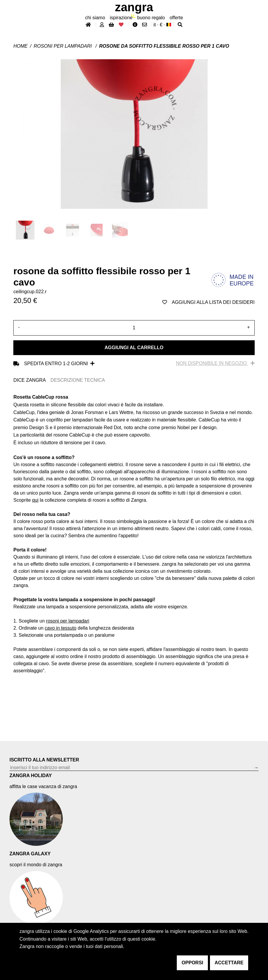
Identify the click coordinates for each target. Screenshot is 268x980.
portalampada (68, 635)
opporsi (192, 963)
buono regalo (151, 18)
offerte (176, 18)
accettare (229, 963)
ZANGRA (134, 7)
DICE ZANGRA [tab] (29, 380)
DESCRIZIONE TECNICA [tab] (78, 380)
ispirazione (121, 18)
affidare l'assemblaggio (170, 649)
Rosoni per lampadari (64, 46)
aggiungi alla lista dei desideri (208, 302)
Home (20, 46)
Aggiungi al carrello (134, 348)
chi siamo (95, 18)
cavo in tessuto (61, 628)
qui (35, 500)
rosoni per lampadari (68, 621)
